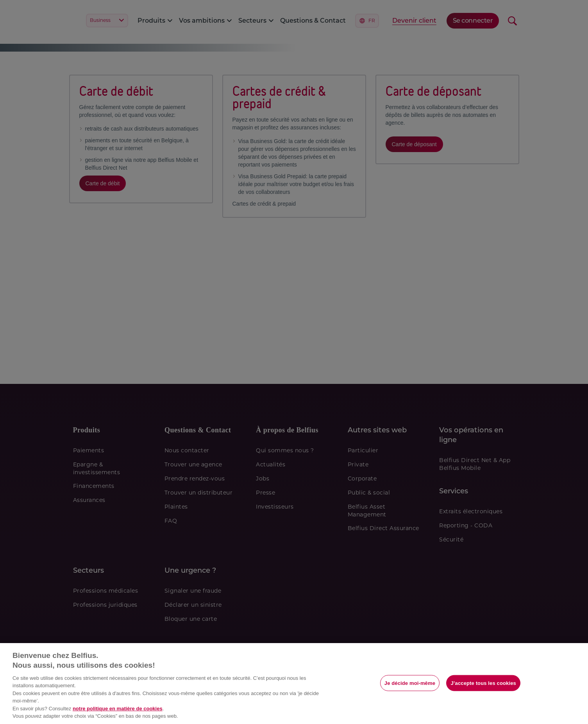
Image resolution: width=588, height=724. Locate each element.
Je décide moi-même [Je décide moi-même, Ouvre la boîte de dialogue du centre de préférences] (410, 683)
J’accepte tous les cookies (483, 683)
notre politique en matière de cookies (118, 709)
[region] (294, 684)
